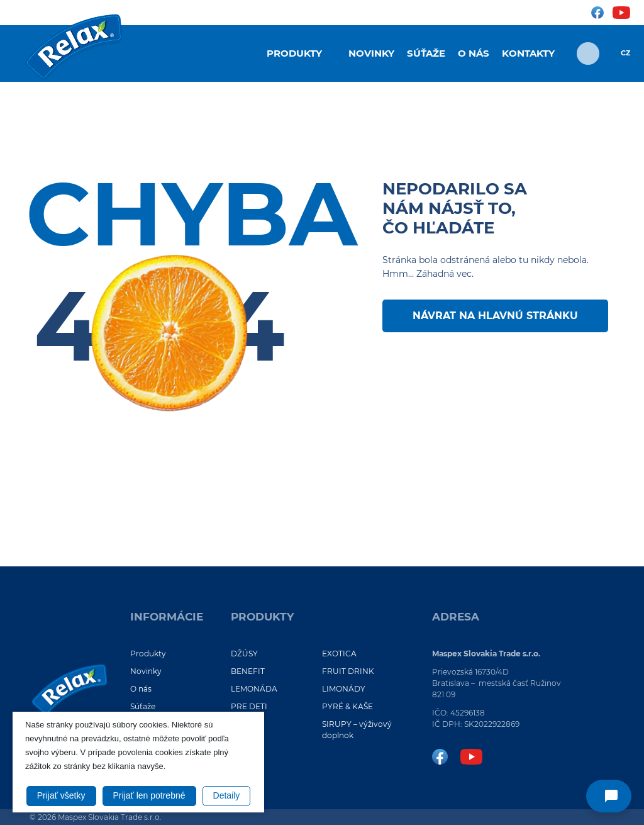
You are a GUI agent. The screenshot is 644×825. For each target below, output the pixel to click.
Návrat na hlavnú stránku (495, 316)
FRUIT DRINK (348, 671)
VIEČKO (246, 753)
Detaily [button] (227, 795)
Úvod (243, 52)
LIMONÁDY (344, 689)
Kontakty (528, 53)
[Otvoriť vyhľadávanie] (588, 53)
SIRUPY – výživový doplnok (357, 730)
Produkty (294, 53)
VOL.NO (246, 724)
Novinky (371, 53)
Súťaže (426, 53)
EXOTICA (339, 654)
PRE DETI (249, 706)
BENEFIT (248, 671)
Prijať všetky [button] (61, 795)
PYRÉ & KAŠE (347, 706)
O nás (474, 53)
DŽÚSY (244, 654)
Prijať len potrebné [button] (149, 795)
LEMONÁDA (254, 689)
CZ (625, 53)
